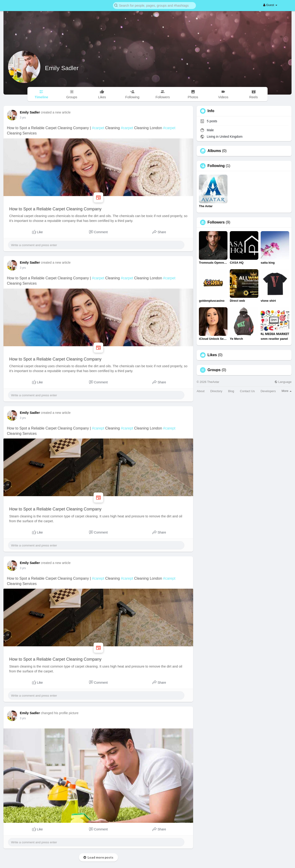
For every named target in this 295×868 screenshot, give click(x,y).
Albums (214, 151)
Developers (268, 391)
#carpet (98, 128)
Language (283, 382)
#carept (98, 428)
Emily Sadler (62, 68)
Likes (212, 355)
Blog (231, 391)
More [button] (287, 391)
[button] (154, 5)
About (201, 391)
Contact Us (247, 391)
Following (216, 166)
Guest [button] (270, 5)
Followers (216, 222)
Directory (216, 391)
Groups (214, 370)
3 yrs (23, 118)
